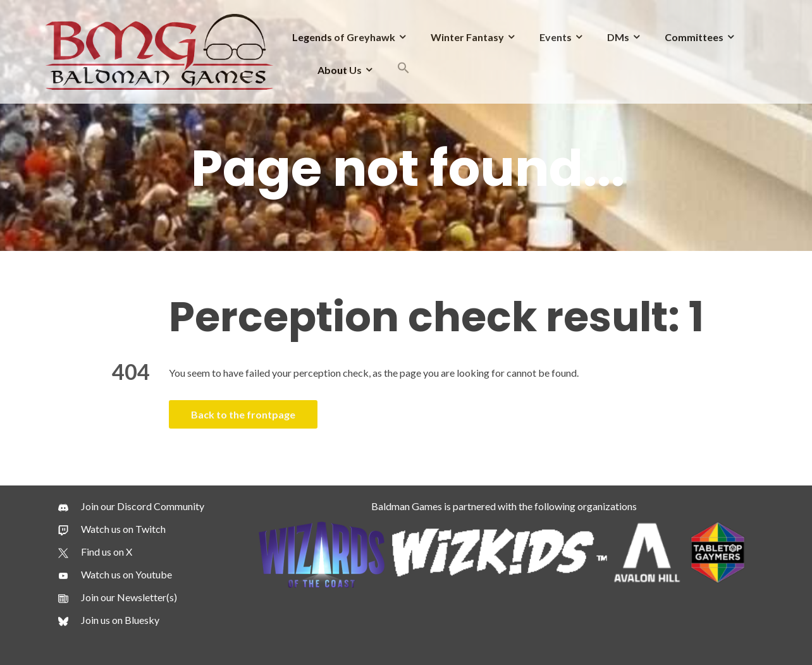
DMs (618, 37)
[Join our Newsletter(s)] (118, 597)
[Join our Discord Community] (131, 506)
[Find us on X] (95, 552)
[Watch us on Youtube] (115, 575)
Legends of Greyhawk (344, 37)
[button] (403, 70)
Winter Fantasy (467, 37)
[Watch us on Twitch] (112, 529)
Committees (694, 37)
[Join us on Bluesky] (109, 620)
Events (556, 37)
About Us (340, 70)
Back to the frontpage (243, 414)
